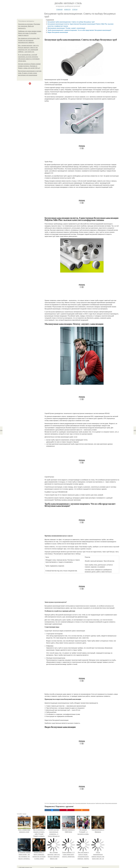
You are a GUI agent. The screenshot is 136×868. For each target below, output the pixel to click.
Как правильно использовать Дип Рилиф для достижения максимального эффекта (29, 40)
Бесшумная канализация (81, 803)
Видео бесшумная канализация (58, 32)
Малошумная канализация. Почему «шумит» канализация (66, 28)
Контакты (52, 867)
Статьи (75, 9)
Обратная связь (85, 867)
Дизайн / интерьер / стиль (68, 3)
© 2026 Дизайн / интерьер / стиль (25, 867)
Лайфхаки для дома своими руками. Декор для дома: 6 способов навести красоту (30, 33)
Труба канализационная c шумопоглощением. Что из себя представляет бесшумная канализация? (79, 30)
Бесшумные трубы (71, 803)
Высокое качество (91, 803)
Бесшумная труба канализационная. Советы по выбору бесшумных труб (71, 22)
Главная (59, 9)
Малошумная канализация (111, 803)
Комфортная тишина (100, 803)
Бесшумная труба (54, 803)
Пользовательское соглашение (61, 867)
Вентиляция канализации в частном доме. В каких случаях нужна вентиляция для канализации (30, 73)
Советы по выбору (62, 803)
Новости (67, 9)
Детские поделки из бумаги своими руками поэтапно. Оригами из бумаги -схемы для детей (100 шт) (29, 66)
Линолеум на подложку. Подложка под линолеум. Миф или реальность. (29, 26)
